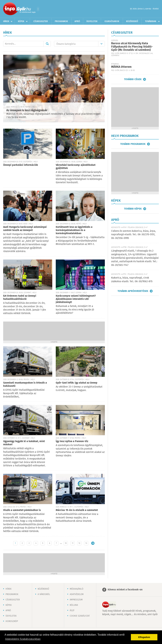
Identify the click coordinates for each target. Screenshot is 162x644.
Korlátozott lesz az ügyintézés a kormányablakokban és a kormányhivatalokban (74, 230)
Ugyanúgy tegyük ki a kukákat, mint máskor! (24, 443)
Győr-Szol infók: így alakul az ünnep (77, 383)
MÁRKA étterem (121, 67)
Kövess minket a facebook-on (125, 590)
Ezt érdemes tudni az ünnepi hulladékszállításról (20, 297)
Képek (21, 21)
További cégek (133, 79)
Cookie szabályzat (80, 616)
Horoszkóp (12, 621)
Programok (61, 21)
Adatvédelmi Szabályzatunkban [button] (23, 639)
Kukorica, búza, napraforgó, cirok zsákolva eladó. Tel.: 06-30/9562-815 (132, 280)
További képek (133, 209)
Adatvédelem (77, 594)
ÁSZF (72, 611)
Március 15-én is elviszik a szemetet (77, 510)
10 (66, 543)
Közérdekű (132, 21)
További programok (133, 144)
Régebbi (93, 543)
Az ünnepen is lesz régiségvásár (27, 110)
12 (79, 543)
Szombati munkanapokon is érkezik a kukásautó (25, 384)
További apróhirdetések (133, 291)
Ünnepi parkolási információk (21, 165)
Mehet (47, 44)
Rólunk (74, 605)
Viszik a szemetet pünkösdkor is (22, 510)
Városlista (38, 9)
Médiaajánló (77, 589)
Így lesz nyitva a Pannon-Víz (72, 441)
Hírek (6, 21)
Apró (77, 21)
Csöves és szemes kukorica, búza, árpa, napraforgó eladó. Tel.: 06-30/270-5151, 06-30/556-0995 (133, 235)
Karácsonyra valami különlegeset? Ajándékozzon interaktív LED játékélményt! (76, 299)
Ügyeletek (92, 21)
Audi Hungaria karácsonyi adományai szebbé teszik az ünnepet (25, 229)
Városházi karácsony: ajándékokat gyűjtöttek (76, 167)
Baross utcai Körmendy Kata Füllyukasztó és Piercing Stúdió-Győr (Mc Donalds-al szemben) (132, 47)
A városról (44, 594)
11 (73, 543)
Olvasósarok (112, 21)
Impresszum (76, 600)
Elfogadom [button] (144, 637)
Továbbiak (151, 21)
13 (86, 543)
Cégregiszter (41, 21)
